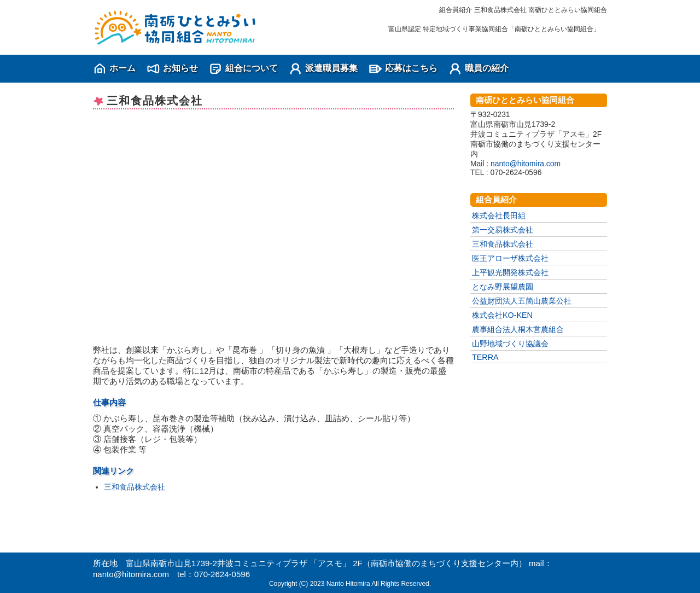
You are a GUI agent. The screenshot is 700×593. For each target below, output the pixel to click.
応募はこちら (411, 68)
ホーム (122, 68)
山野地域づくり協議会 (510, 344)
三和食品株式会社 (135, 487)
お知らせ (180, 68)
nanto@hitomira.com (526, 164)
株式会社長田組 (499, 216)
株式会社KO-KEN (502, 315)
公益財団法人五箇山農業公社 (522, 301)
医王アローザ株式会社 (510, 258)
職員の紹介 (487, 68)
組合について (252, 68)
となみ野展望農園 (503, 287)
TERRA (485, 357)
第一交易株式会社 (503, 230)
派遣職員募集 (331, 68)
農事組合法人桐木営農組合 (518, 329)
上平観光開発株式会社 (510, 272)
